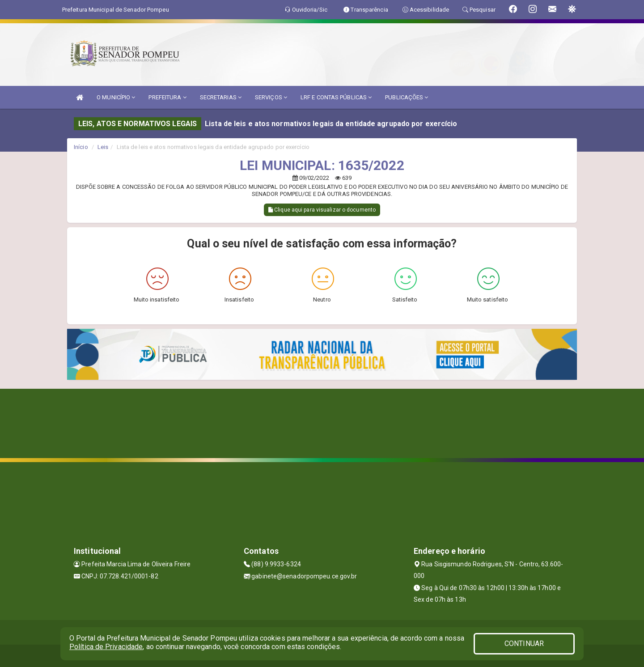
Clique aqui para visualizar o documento (322, 210)
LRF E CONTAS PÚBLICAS (336, 97)
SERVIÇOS (271, 97)
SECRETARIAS (221, 97)
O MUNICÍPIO (116, 97)
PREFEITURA (167, 97)
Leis (103, 147)
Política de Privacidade (106, 647)
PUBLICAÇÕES (407, 97)
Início (81, 147)
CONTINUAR (524, 644)
